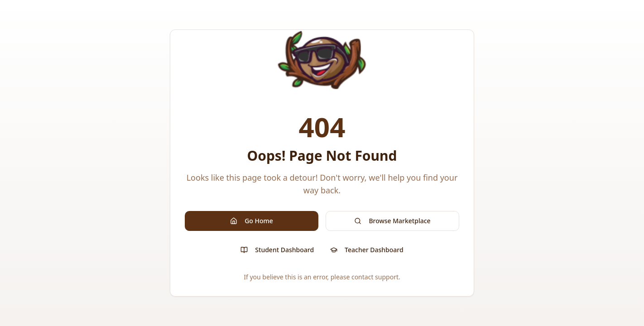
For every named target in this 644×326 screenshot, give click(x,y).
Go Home (252, 221)
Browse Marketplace (392, 221)
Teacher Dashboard (367, 250)
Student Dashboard (277, 250)
